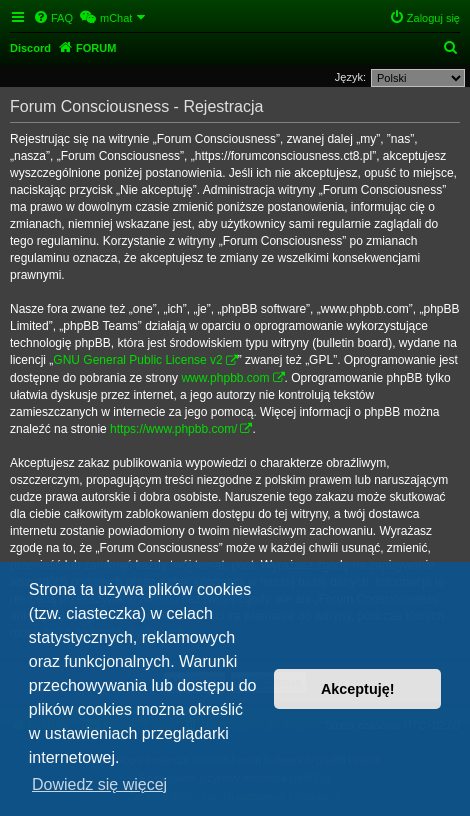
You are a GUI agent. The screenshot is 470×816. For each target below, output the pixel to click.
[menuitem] (53, 18)
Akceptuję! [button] (358, 689)
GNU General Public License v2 (137, 360)
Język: (350, 77)
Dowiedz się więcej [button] (99, 784)
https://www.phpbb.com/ (173, 429)
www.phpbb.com (225, 378)
